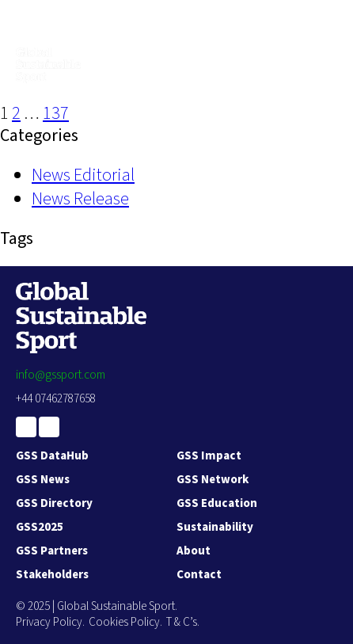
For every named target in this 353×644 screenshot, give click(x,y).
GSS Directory (54, 503)
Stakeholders (52, 575)
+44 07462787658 (56, 399)
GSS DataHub (52, 456)
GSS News (43, 480)
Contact (199, 575)
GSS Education (217, 503)
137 (56, 113)
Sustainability (215, 527)
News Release (80, 199)
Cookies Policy (124, 622)
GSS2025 (40, 527)
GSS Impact (209, 456)
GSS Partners (52, 551)
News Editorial (83, 175)
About (194, 551)
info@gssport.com (61, 375)
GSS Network (213, 480)
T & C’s (182, 622)
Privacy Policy (49, 622)
